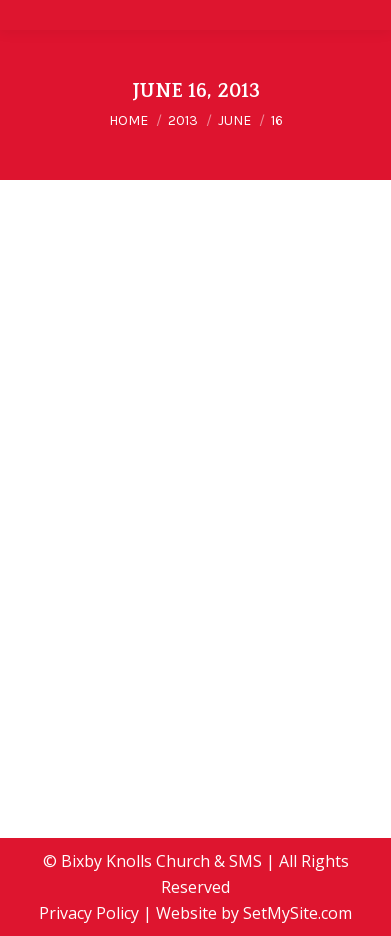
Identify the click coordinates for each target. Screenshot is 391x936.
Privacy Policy (89, 913)
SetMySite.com (297, 913)
